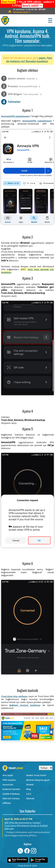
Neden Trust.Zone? (36, 775)
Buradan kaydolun (37, 61)
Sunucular (8, 784)
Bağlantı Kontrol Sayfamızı (25, 705)
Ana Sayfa (8, 775)
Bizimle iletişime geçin (38, 780)
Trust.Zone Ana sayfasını (14, 696)
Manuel (30, 798)
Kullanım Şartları (11, 789)
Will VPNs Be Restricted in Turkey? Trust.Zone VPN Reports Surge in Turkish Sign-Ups (26, 826)
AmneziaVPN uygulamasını (15, 116)
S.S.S (29, 794)
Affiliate (7, 803)
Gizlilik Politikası (11, 794)
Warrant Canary (11, 798)
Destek (30, 784)
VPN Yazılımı (9, 780)
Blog (29, 789)
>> (32, 5)
